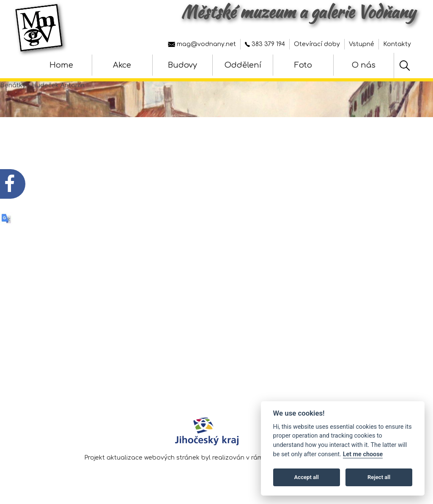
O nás (364, 65)
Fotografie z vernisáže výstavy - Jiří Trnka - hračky (142, 276)
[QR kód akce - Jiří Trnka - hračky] (29, 249)
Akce (122, 65)
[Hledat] (405, 66)
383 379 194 (265, 44)
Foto (303, 65)
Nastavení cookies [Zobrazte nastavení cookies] (385, 388)
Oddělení (243, 65)
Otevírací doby (317, 44)
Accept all (307, 477)
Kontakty (397, 44)
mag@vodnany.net (202, 44)
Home (61, 65)
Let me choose (363, 454)
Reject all (379, 477)
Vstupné (362, 44)
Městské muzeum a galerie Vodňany (298, 12)
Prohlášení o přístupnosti (374, 376)
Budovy (182, 65)
